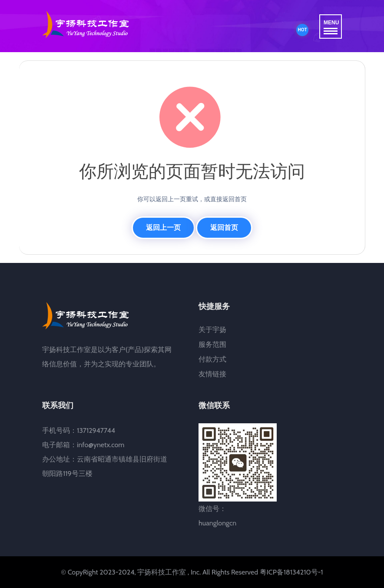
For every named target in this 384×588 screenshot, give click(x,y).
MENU (331, 27)
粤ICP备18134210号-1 (291, 572)
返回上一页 (163, 228)
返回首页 (224, 228)
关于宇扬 (212, 330)
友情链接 (212, 374)
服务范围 (212, 344)
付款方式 (212, 359)
